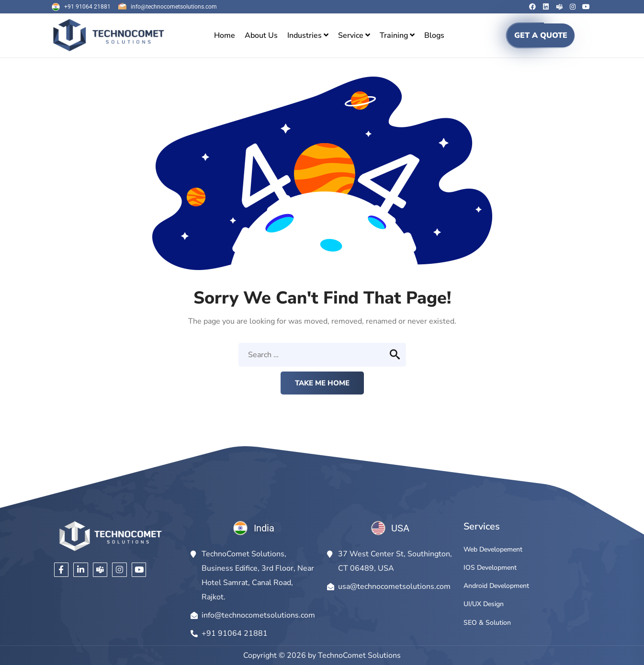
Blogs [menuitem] (434, 35)
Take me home (322, 383)
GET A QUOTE (541, 35)
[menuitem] (308, 35)
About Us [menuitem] (261, 35)
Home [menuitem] (225, 35)
